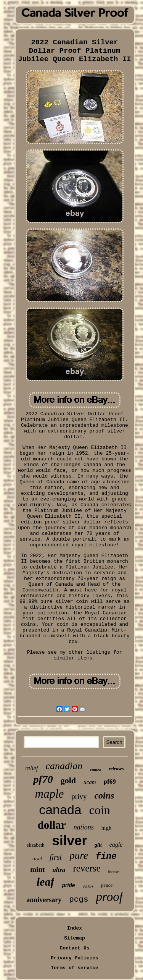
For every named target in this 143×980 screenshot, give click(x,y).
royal (37, 859)
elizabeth (36, 845)
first (56, 857)
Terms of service (75, 968)
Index (75, 928)
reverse (87, 868)
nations (84, 827)
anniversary (44, 900)
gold (68, 780)
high (107, 828)
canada (60, 810)
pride (68, 885)
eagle (116, 845)
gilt (98, 845)
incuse (114, 871)
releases (116, 769)
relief (31, 768)
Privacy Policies (75, 958)
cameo (96, 769)
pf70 (43, 779)
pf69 (110, 782)
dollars (88, 886)
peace (107, 885)
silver (70, 840)
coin (100, 810)
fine (106, 857)
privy (79, 796)
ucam (90, 782)
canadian (64, 766)
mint (37, 869)
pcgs (79, 900)
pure (79, 855)
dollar (52, 825)
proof (109, 897)
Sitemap (75, 938)
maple (50, 794)
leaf (46, 882)
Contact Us (74, 948)
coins (104, 795)
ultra (59, 870)
